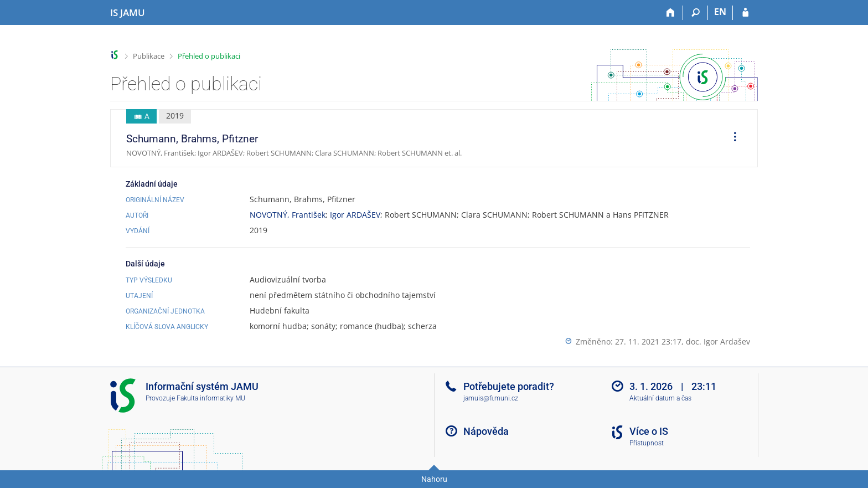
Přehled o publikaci (209, 56)
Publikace (149, 56)
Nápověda (486, 431)
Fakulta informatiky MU (211, 398)
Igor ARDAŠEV (355, 215)
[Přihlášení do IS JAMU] (745, 13)
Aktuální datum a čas (660, 398)
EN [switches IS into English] (720, 12)
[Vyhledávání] (696, 13)
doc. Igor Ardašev (718, 341)
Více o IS (649, 431)
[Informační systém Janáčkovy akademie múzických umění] (128, 13)
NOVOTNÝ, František (288, 215)
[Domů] (671, 13)
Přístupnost (647, 443)
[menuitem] (731, 138)
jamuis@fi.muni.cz (491, 398)
